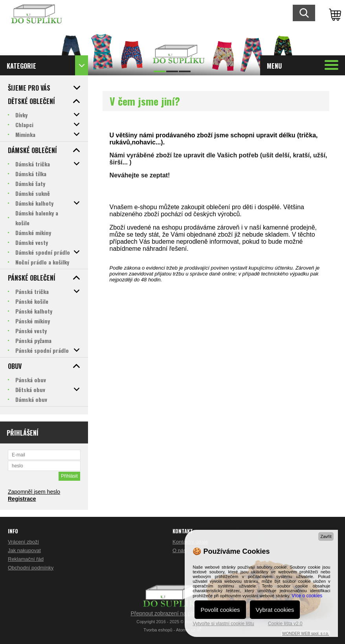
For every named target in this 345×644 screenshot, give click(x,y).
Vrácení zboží (23, 542)
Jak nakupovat (24, 550)
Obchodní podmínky (31, 568)
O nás (179, 550)
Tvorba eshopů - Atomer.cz (172, 630)
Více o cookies (307, 596)
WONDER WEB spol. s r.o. (306, 634)
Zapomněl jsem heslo (34, 492)
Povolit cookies (220, 610)
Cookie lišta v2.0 (285, 624)
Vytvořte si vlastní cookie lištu (223, 624)
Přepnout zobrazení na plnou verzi (172, 613)
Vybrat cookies (275, 610)
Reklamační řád (26, 559)
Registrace (22, 499)
